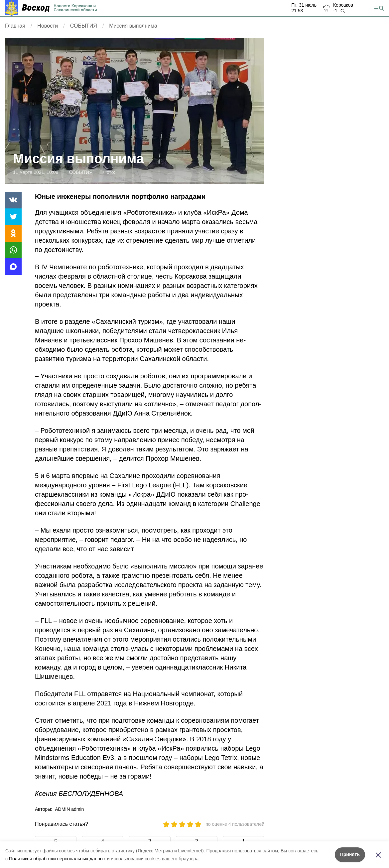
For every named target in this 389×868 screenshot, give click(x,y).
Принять (350, 854)
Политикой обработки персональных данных (57, 859)
